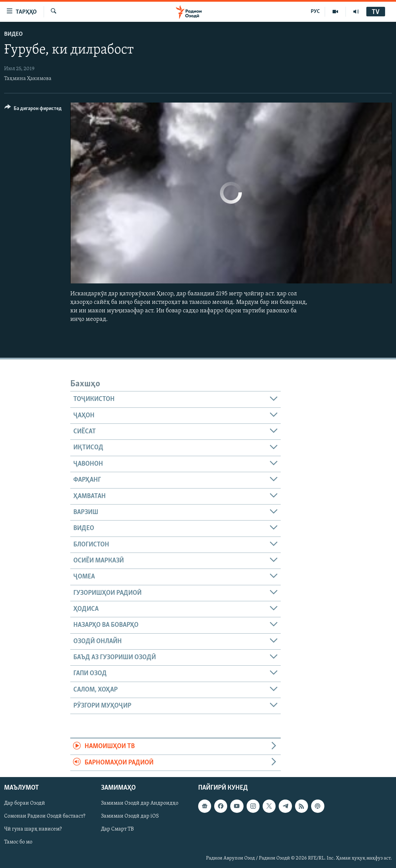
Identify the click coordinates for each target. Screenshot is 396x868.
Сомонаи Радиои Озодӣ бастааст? (45, 816)
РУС (315, 12)
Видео (13, 34)
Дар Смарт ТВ (117, 829)
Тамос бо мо (18, 842)
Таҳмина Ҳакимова (28, 79)
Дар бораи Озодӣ (25, 803)
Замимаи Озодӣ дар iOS (130, 816)
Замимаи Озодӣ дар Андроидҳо (140, 803)
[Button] (33, 110)
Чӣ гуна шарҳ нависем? (33, 829)
